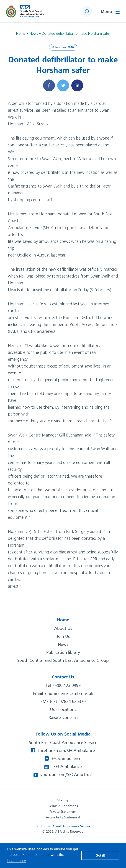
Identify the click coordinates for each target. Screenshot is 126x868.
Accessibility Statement (63, 818)
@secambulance (66, 759)
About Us (63, 629)
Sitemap (63, 800)
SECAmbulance (68, 767)
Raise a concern (63, 718)
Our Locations (63, 710)
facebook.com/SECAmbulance (67, 751)
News (63, 645)
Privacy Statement (63, 812)
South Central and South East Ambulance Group (63, 661)
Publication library (63, 653)
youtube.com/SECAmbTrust (67, 775)
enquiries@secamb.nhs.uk (69, 694)
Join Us (63, 637)
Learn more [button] (17, 861)
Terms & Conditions (63, 806)
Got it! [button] (100, 855)
